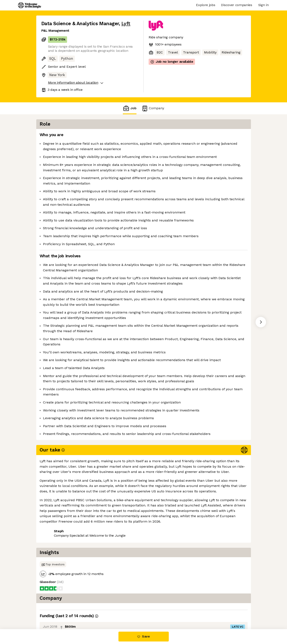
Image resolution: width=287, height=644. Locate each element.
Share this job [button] (53, 611)
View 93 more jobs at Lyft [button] (91, 611)
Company (153, 108)
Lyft (126, 24)
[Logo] (30, 5)
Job (130, 108)
